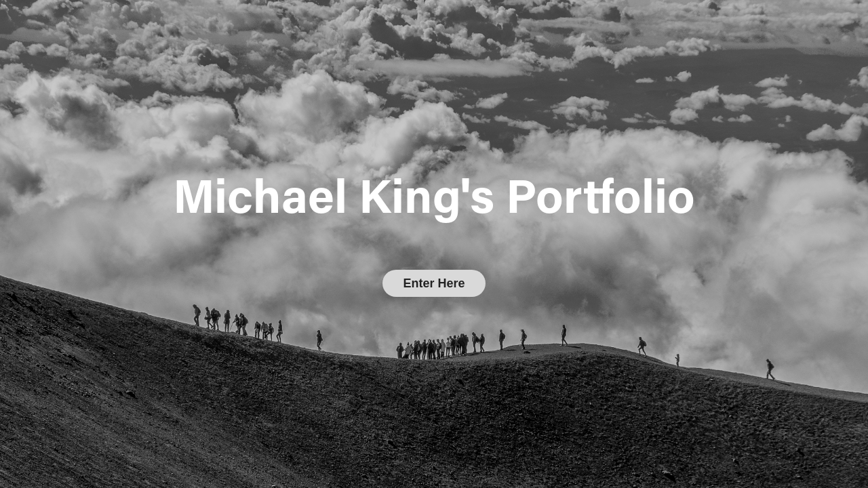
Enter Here (434, 283)
